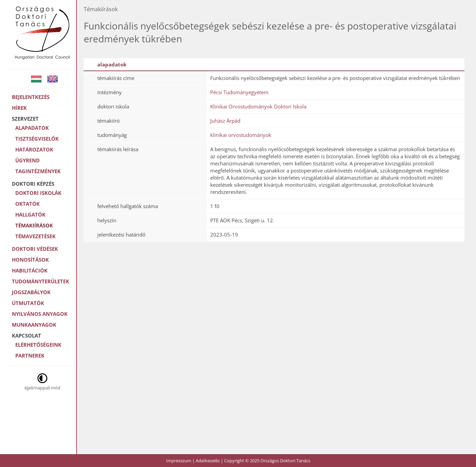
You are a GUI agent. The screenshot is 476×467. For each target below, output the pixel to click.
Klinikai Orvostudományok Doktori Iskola (258, 106)
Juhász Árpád (225, 121)
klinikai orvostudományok (241, 135)
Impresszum (179, 461)
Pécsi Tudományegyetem (239, 92)
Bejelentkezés (31, 97)
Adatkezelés (208, 461)
